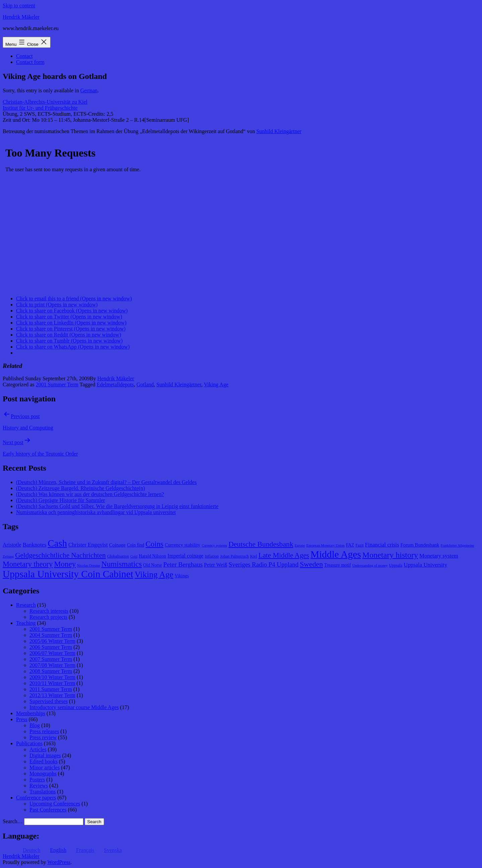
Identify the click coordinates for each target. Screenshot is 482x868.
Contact (24, 56)
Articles (38, 749)
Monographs (43, 774)
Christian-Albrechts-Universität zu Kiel (45, 102)
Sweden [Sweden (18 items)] (311, 564)
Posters (37, 780)
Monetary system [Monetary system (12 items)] (439, 556)
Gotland (145, 384)
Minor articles (45, 767)
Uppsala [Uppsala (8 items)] (396, 565)
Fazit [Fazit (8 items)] (359, 545)
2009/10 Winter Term (52, 677)
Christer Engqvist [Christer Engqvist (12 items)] (88, 545)
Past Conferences (48, 810)
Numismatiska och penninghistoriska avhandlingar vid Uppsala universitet (96, 512)
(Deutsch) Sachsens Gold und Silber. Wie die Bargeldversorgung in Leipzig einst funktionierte (117, 506)
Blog (35, 725)
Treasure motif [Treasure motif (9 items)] (338, 565)
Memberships (31, 713)
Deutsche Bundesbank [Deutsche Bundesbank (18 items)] (261, 544)
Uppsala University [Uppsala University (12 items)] (425, 565)
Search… (13, 821)
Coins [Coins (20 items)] (154, 544)
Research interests (49, 611)
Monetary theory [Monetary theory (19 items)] (28, 564)
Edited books (44, 761)
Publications (29, 743)
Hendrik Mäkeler (21, 17)
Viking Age (216, 384)
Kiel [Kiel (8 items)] (254, 556)
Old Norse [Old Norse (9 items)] (153, 565)
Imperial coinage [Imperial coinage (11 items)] (185, 556)
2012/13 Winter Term (52, 695)
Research (26, 605)
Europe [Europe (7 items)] (300, 545)
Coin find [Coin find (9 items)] (136, 545)
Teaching (26, 623)
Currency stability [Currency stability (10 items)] (182, 545)
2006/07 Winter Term (52, 653)
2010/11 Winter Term (52, 683)
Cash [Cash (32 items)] (58, 543)
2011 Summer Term (51, 689)
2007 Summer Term (51, 659)
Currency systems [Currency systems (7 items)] (214, 545)
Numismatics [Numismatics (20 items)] (122, 564)
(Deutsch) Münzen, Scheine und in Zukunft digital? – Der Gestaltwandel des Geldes (106, 482)
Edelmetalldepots (115, 384)
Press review (43, 737)
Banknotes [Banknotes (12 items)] (35, 545)
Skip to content (19, 6)
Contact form (30, 62)
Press (22, 719)
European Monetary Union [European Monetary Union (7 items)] (325, 545)
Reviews (39, 786)
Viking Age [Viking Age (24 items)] (154, 574)
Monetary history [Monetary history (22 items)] (390, 555)
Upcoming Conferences (55, 804)
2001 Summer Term (57, 384)
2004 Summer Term (51, 635)
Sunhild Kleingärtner (279, 131)
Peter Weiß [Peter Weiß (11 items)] (216, 565)
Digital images (45, 755)
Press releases (44, 731)
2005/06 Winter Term (52, 641)
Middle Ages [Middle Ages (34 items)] (336, 554)
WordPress (59, 862)
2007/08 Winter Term (52, 665)
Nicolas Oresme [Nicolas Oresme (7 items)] (88, 565)
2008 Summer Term (51, 671)
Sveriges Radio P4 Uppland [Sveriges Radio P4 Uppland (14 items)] (264, 564)
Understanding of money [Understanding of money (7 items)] (370, 565)
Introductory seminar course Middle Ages (74, 707)
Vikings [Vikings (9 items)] (182, 576)
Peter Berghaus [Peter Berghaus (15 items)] (183, 564)
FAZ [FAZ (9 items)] (350, 545)
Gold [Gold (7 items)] (134, 556)
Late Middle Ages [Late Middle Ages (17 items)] (284, 555)
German (89, 90)
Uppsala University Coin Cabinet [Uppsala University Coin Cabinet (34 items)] (68, 574)
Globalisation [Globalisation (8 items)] (118, 556)
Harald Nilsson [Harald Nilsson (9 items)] (153, 556)
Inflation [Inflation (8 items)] (212, 556)
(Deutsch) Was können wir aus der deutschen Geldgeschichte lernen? (90, 494)
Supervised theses (49, 701)
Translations (43, 792)
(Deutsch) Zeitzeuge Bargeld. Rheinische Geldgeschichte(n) (81, 488)
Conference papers (36, 798)
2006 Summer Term (51, 647)
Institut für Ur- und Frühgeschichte (40, 108)
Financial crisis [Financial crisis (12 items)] (382, 545)
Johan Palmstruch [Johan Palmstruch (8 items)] (234, 556)
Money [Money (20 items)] (65, 564)
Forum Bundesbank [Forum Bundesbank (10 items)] (420, 545)
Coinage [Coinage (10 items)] (117, 545)
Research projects (48, 617)
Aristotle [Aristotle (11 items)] (12, 545)
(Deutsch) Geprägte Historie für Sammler (61, 500)
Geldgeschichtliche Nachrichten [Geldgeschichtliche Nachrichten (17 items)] (60, 555)
